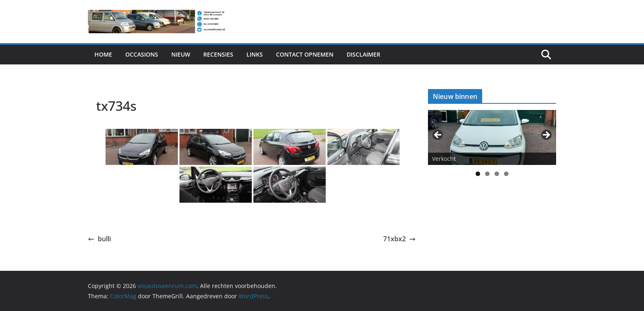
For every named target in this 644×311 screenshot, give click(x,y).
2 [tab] (487, 174)
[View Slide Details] (492, 137)
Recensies (218, 54)
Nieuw (181, 54)
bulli (99, 239)
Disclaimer (363, 54)
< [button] (438, 135)
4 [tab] (506, 174)
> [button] (546, 135)
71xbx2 (399, 239)
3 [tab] (497, 174)
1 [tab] (478, 174)
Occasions (142, 54)
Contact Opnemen (305, 54)
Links (255, 54)
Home (103, 54)
